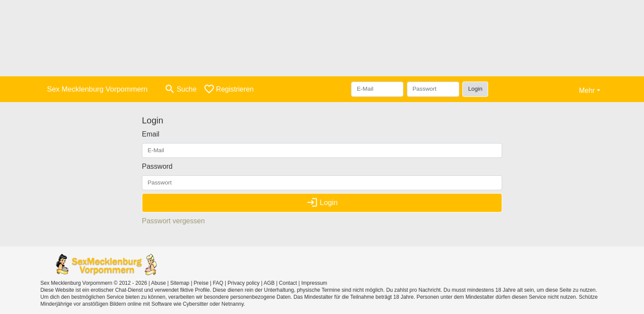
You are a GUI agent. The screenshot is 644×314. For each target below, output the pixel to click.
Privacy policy (243, 283)
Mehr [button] (587, 90)
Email (151, 134)
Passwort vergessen (173, 221)
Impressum (314, 283)
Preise (201, 283)
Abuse (158, 283)
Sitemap (180, 283)
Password (157, 166)
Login (475, 89)
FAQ (218, 283)
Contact (288, 283)
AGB (269, 283)
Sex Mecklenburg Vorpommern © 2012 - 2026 (94, 283)
